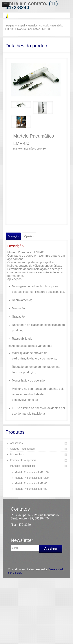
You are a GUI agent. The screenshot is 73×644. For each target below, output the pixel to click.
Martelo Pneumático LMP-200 (32, 478)
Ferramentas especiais (23, 460)
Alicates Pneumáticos (22, 449)
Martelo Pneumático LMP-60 (31, 483)
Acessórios (16, 443)
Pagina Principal (15, 26)
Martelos (33, 26)
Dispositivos (17, 454)
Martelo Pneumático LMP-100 (32, 472)
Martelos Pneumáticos (23, 466)
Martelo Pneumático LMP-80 (31, 489)
